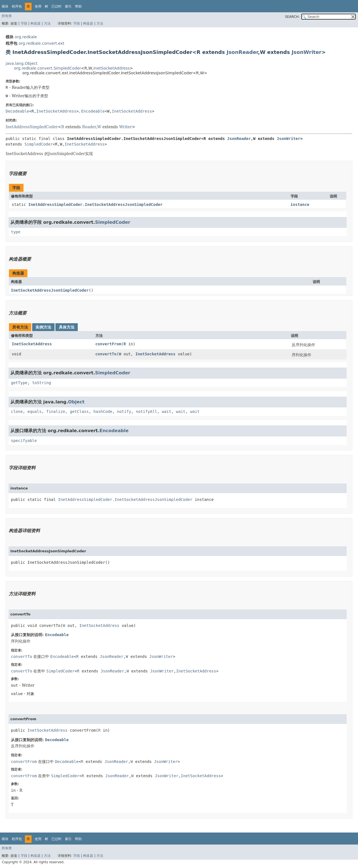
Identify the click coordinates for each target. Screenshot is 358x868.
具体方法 (67, 327)
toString (42, 383)
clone (17, 412)
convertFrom (108, 344)
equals (35, 412)
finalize (56, 412)
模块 (5, 6)
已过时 (56, 6)
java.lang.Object (22, 63)
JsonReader (242, 52)
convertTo (106, 354)
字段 (24, 23)
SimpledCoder (38, 144)
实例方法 (43, 327)
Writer (126, 127)
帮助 (78, 6)
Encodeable (93, 111)
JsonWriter (307, 52)
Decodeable (17, 111)
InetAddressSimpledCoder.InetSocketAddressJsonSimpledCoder (95, 204)
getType (19, 383)
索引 (68, 6)
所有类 (7, 16)
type (16, 232)
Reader (89, 127)
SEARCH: (292, 17)
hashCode (103, 412)
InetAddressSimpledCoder (32, 127)
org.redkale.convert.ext (41, 43)
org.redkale (26, 37)
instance (300, 204)
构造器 (36, 23)
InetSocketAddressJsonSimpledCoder (50, 290)
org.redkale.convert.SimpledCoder (48, 68)
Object (76, 402)
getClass (79, 412)
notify (124, 412)
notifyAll (147, 412)
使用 (38, 6)
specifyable (24, 441)
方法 (47, 23)
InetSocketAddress (112, 68)
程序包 (17, 6)
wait (167, 412)
